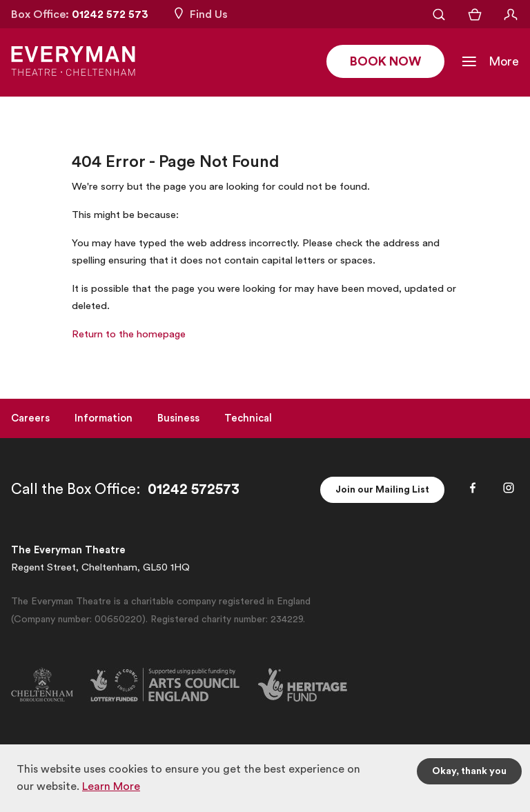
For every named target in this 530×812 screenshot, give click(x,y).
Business (178, 418)
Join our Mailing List (382, 490)
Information (104, 418)
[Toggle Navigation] (490, 62)
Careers (30, 418)
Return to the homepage (129, 334)
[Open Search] (439, 14)
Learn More (111, 786)
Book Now (385, 62)
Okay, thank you (469, 771)
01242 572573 (194, 489)
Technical (248, 418)
